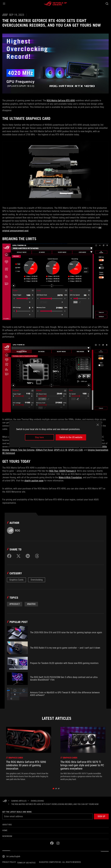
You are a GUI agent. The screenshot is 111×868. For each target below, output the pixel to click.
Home (5, 830)
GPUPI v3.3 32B (75, 450)
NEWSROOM (7, 836)
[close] (98, 425)
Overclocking (37, 580)
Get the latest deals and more (17, 812)
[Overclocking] (37, 801)
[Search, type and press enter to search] (107, 4)
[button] (4, 4)
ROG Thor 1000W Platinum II (63, 471)
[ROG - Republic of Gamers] (55, 4)
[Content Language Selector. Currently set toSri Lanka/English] (11, 856)
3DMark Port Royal (44, 450)
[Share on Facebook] (9, 556)
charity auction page (34, 481)
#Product (15, 604)
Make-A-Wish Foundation (70, 477)
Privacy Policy (9, 862)
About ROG (7, 825)
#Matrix (31, 604)
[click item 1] (56, 789)
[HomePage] (5, 801)
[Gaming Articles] (19, 801)
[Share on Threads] (37, 556)
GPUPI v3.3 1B (61, 450)
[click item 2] (59, 789)
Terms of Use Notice (26, 863)
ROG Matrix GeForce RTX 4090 (61, 101)
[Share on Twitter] (18, 556)
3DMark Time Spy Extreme (22, 450)
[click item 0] (54, 789)
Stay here (39, 437)
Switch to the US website (71, 437)
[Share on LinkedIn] (28, 556)
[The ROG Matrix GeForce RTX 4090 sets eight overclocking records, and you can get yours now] (55, 804)
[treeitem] (29, 754)
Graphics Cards (16, 580)
